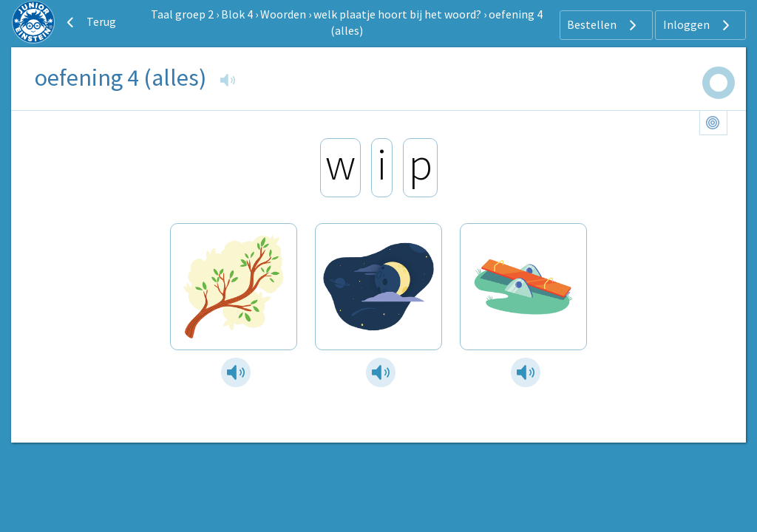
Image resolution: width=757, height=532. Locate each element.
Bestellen (604, 25)
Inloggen (698, 25)
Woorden (283, 14)
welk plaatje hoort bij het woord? (397, 14)
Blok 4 (237, 14)
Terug (89, 22)
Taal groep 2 (182, 14)
